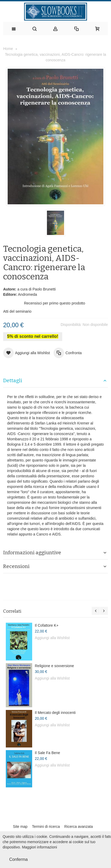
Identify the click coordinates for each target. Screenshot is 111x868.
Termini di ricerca (46, 827)
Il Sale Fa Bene (47, 753)
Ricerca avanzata (79, 827)
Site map (20, 827)
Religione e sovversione (54, 666)
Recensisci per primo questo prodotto (55, 303)
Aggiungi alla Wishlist (52, 638)
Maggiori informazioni (39, 847)
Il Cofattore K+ (47, 625)
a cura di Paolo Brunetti (37, 289)
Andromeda (27, 294)
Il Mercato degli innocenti (55, 713)
